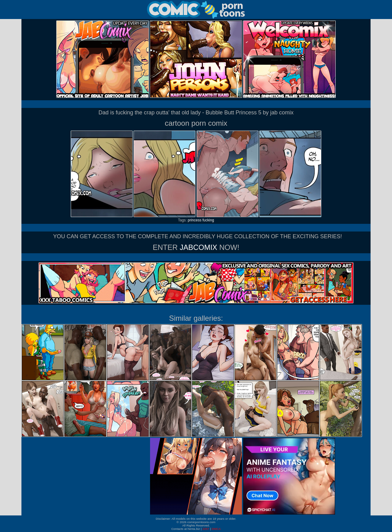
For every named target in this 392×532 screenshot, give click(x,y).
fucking (208, 220)
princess (195, 220)
